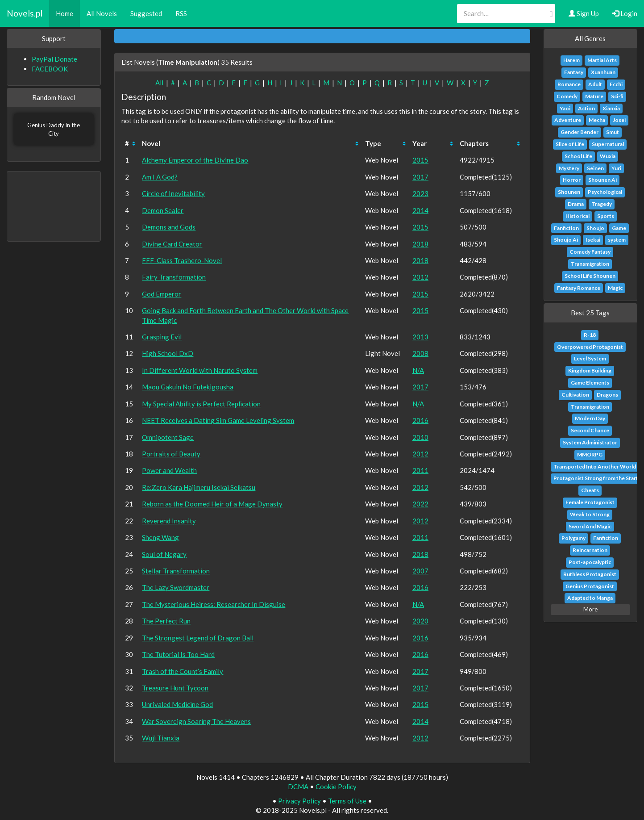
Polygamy (573, 538)
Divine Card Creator (172, 244)
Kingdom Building (590, 370)
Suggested (146, 13)
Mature (594, 96)
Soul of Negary (164, 554)
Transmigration (590, 264)
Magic (615, 288)
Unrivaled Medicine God (177, 704)
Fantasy (574, 72)
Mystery (569, 168)
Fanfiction (566, 228)
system (617, 240)
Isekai (593, 240)
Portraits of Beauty (171, 454)
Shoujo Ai (566, 240)
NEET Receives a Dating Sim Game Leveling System (218, 420)
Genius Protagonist (590, 586)
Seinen (595, 168)
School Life (578, 156)
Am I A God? (160, 177)
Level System (590, 358)
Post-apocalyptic (590, 562)
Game (619, 228)
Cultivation (575, 395)
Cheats (590, 490)
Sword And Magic (590, 526)
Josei (619, 120)
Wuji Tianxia (161, 738)
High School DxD (168, 353)
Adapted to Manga (590, 598)
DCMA (298, 787)
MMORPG (590, 454)
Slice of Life (570, 144)
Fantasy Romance (579, 288)
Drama (576, 204)
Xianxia (611, 108)
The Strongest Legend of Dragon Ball (198, 638)
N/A (418, 370)
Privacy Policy (299, 801)
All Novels (102, 13)
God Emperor (162, 294)
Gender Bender (580, 132)
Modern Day (590, 418)
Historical (578, 216)
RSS (181, 13)
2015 (420, 160)
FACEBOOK (50, 69)
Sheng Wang (160, 537)
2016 (420, 420)
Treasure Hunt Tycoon (175, 688)
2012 (420, 277)
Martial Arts (602, 60)
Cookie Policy (336, 787)
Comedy (567, 96)
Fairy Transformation (174, 277)
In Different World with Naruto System (200, 370)
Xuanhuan (603, 72)
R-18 (590, 335)
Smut (613, 132)
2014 (420, 210)
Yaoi (565, 108)
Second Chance (590, 430)
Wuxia (608, 156)
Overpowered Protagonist (590, 347)
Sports (606, 216)
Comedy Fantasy (590, 252)
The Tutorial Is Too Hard (178, 654)
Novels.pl (25, 13)
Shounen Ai (602, 180)
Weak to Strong (590, 514)
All (159, 83)
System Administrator (590, 442)
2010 (420, 437)
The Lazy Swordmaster (176, 587)
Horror (572, 180)
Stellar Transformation (176, 571)
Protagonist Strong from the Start (596, 478)
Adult (595, 84)
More (590, 609)
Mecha (597, 120)
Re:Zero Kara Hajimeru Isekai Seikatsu (199, 487)
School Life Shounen (590, 276)
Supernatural (608, 144)
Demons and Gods (169, 227)
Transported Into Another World (595, 466)
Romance (569, 84)
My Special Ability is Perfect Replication (201, 404)
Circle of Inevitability (173, 193)
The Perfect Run (166, 621)
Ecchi (616, 84)
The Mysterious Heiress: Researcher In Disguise (214, 604)
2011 (420, 470)
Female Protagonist (590, 502)
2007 (420, 571)
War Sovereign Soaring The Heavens (196, 721)
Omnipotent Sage (168, 437)
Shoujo (595, 228)
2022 (420, 504)
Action (586, 108)
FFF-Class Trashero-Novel (182, 260)
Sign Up (584, 13)
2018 (420, 244)
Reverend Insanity (169, 521)
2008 (420, 353)
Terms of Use (347, 801)
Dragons (607, 395)
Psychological (605, 192)
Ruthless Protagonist (590, 574)
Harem (571, 60)
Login (625, 13)
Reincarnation (590, 550)
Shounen (569, 192)
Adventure (568, 120)
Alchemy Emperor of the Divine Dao (195, 160)
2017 (420, 177)
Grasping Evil (162, 337)
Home (64, 13)
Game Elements (590, 383)
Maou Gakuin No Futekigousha (188, 387)
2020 (420, 621)
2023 (420, 193)
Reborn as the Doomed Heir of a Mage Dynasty (212, 504)
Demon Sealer (163, 210)
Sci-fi (617, 96)
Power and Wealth (169, 470)
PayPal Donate (54, 59)
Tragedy (602, 204)
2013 (420, 337)
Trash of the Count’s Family (183, 671)
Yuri (616, 168)
